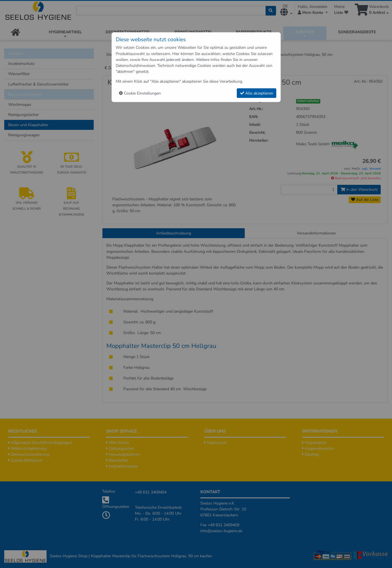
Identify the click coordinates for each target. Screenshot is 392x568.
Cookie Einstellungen (140, 93)
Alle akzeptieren (257, 93)
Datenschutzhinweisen (135, 66)
